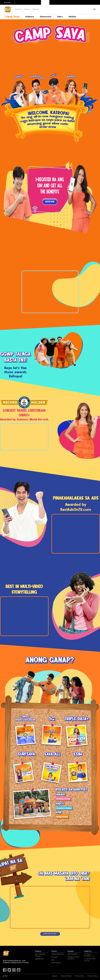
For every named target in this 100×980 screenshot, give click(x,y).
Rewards (36, 9)
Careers (55, 976)
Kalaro (60, 17)
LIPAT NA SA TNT (50, 934)
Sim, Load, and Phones (40, 955)
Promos (27, 9)
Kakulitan (72, 17)
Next (80, 292)
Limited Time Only (57, 954)
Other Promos (56, 963)
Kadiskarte (30, 17)
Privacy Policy (92, 976)
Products (18, 9)
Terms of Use (79, 976)
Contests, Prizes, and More (74, 958)
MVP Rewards (73, 954)
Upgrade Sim (39, 959)
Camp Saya (12, 17)
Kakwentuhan (46, 17)
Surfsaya (54, 957)
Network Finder (66, 976)
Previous (20, 292)
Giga (53, 960)
